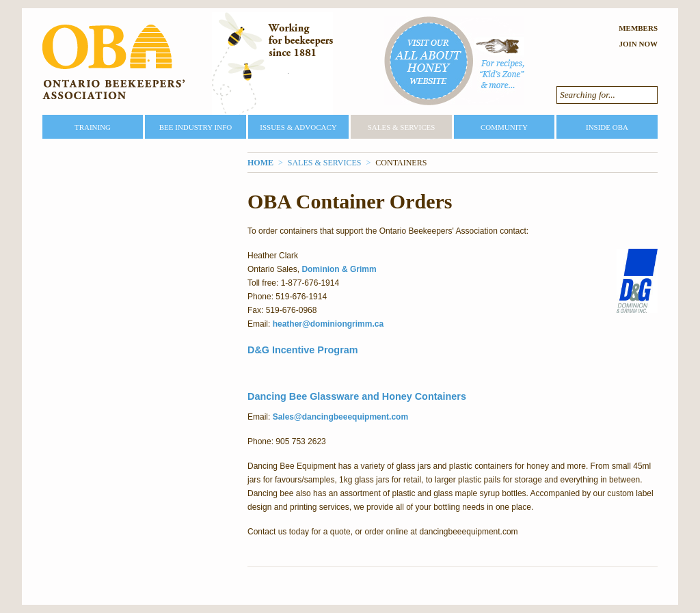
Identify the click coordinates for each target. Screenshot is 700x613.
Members (638, 28)
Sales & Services (402, 127)
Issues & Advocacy (298, 127)
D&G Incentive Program (303, 350)
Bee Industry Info (196, 127)
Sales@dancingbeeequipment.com (340, 417)
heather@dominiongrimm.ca (328, 324)
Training (93, 127)
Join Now (638, 44)
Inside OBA (607, 127)
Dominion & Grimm (339, 269)
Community (504, 127)
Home (260, 163)
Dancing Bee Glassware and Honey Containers (358, 396)
